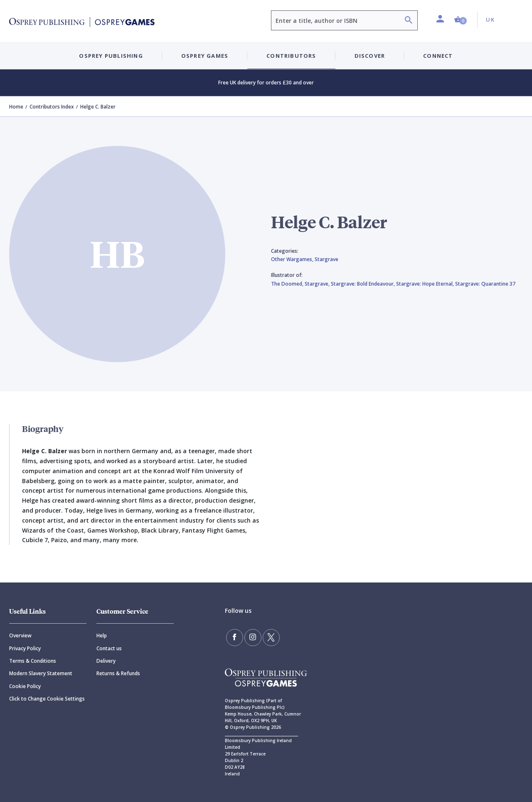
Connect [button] (438, 56)
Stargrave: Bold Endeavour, (363, 284)
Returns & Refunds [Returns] (118, 673)
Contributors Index (52, 107)
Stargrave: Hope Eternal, (426, 284)
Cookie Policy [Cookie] (25, 686)
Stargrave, (318, 284)
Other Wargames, (293, 259)
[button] (461, 20)
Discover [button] (370, 56)
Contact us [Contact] (109, 648)
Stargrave (326, 259)
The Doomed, (288, 284)
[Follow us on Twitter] (270, 637)
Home (16, 107)
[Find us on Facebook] (234, 637)
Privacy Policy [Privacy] (25, 648)
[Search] (409, 21)
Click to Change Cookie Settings (47, 699)
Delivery (106, 661)
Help (102, 635)
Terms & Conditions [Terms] (33, 661)
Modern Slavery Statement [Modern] (41, 673)
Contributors (291, 56)
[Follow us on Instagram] (252, 637)
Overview (20, 635)
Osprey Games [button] (205, 56)
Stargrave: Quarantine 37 (485, 284)
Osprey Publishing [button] (111, 56)
